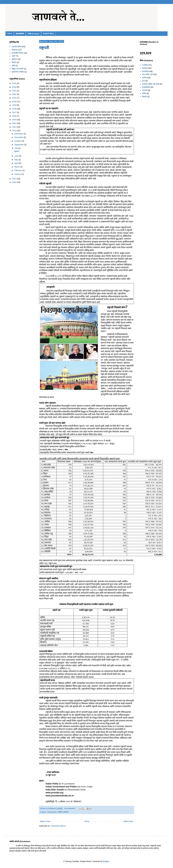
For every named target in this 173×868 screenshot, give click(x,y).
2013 (15, 127)
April (17, 163)
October (18, 141)
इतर (144, 81)
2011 (15, 179)
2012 (15, 131)
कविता (144, 78)
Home (10, 33)
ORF (14, 56)
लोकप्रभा (66, 812)
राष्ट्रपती (44, 48)
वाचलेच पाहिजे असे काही (151, 84)
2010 (15, 182)
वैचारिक (145, 68)
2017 (15, 112)
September (19, 145)
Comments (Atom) (58, 826)
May (16, 160)
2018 (15, 109)
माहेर (13, 66)
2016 (15, 116)
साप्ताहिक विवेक (17, 53)
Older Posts (128, 821)
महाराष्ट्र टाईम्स (17, 47)
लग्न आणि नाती (148, 74)
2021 (15, 98)
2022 (15, 94)
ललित (144, 93)
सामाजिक (145, 71)
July (16, 148)
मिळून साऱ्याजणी (18, 69)
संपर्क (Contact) (33, 34)
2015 (15, 120)
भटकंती (145, 90)
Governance (52, 812)
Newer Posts (45, 821)
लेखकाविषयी (20, 34)
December (19, 134)
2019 (15, 105)
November (19, 137)
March (17, 167)
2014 (15, 123)
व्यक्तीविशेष (146, 87)
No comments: (70, 808)
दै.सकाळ (15, 50)
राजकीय (60, 812)
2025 (15, 83)
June (17, 156)
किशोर (14, 62)
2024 (15, 87)
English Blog (48, 33)
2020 (15, 102)
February (18, 170)
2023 (15, 91)
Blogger (106, 861)
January (18, 174)
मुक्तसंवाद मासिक (18, 72)
